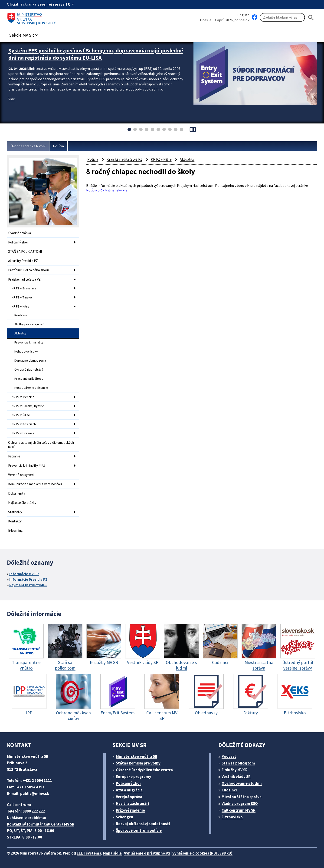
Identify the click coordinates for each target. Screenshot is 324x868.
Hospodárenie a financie (31, 388)
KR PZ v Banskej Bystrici (28, 406)
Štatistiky (15, 512)
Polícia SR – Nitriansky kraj (107, 190)
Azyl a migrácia (129, 790)
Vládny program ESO (240, 803)
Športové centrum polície (139, 830)
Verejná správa (129, 797)
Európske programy (134, 777)
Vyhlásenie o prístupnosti (147, 853)
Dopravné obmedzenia (30, 360)
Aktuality (20, 333)
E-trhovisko (232, 817)
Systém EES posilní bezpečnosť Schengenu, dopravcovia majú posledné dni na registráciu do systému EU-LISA (96, 54)
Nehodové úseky (26, 351)
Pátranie (14, 456)
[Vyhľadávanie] (282, 17)
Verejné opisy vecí (21, 475)
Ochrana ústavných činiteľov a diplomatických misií (41, 445)
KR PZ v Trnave (22, 297)
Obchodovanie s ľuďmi (242, 783)
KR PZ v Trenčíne (23, 397)
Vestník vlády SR (236, 777)
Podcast (229, 756)
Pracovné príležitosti (29, 379)
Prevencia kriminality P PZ (27, 465)
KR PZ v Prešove (23, 433)
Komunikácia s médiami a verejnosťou (35, 484)
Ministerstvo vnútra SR (137, 756)
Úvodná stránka (20, 233)
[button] (24, 34)
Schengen (125, 817)
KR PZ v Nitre (20, 306)
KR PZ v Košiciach (24, 424)
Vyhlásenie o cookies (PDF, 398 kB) (202, 853)
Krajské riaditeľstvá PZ (24, 279)
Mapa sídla (112, 853)
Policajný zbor (18, 242)
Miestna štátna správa (242, 797)
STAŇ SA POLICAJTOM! (25, 251)
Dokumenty (17, 493)
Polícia (58, 146)
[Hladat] (311, 18)
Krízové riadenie (130, 810)
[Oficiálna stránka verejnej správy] (57, 4)
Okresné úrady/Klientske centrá (144, 770)
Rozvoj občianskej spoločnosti (143, 824)
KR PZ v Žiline (21, 415)
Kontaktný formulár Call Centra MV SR (41, 824)
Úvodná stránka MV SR (28, 146)
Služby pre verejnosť (29, 324)
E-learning (15, 530)
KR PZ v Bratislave (24, 288)
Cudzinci (229, 790)
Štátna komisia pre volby (138, 763)
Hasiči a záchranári (133, 803)
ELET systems (89, 853)
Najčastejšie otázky (22, 503)
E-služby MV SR (235, 770)
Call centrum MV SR (239, 810)
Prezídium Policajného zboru (29, 270)
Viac (11, 99)
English (243, 15)
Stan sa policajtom (238, 763)
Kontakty (21, 315)
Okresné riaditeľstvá (29, 369)
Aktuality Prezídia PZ (23, 261)
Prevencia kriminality (29, 342)
